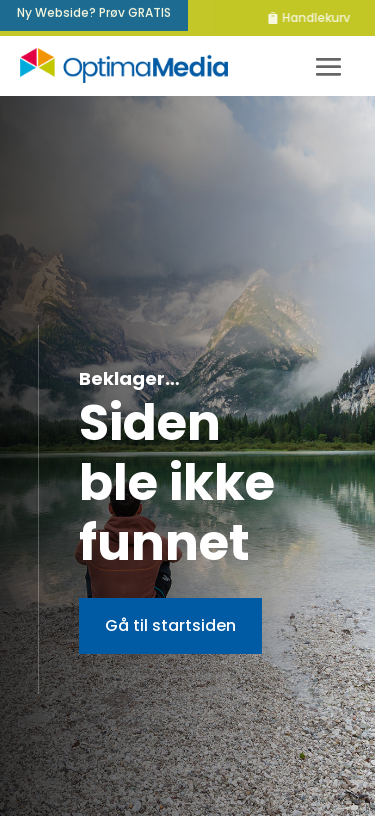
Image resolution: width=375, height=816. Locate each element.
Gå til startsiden (170, 625)
